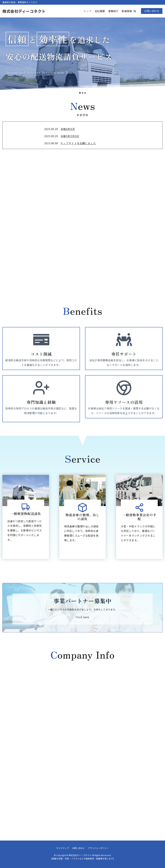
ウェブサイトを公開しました (78, 143)
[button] (135, 11)
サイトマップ (63, 848)
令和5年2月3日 (70, 136)
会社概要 (100, 11)
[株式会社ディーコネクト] (24, 11)
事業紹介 (113, 11)
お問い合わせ (152, 11)
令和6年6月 (68, 129)
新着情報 (127, 11)
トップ (87, 11)
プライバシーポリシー (98, 848)
